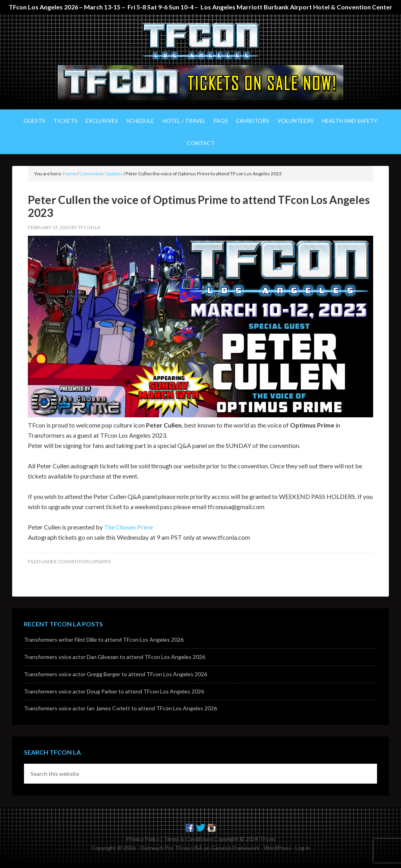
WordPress (278, 848)
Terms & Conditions (188, 839)
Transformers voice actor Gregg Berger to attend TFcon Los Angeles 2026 (116, 674)
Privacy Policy (143, 839)
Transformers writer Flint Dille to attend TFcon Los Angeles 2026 (104, 640)
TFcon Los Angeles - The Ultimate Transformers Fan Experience (200, 42)
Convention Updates (85, 561)
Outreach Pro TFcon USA (171, 848)
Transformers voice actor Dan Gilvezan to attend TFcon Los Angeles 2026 (115, 657)
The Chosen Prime (129, 527)
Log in (303, 848)
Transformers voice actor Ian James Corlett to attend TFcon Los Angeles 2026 (120, 708)
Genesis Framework (235, 848)
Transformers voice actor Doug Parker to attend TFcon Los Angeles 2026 (114, 691)
